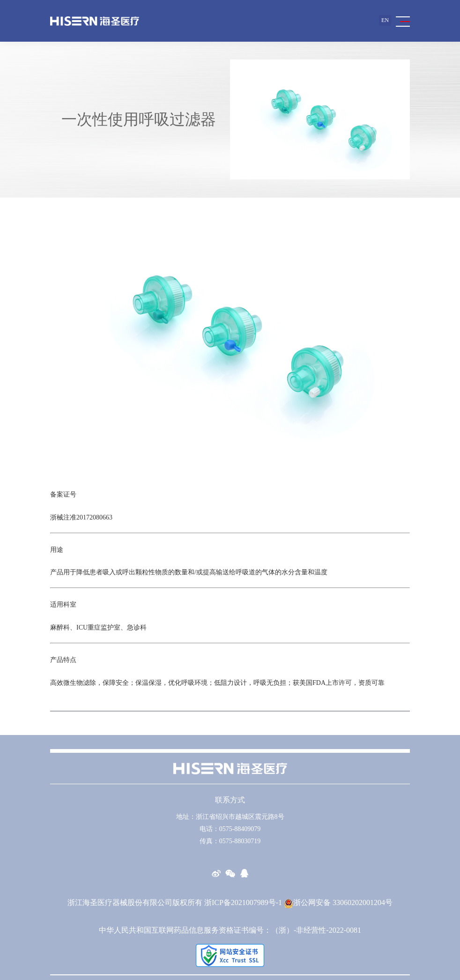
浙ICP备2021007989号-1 (243, 902)
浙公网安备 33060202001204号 (338, 902)
